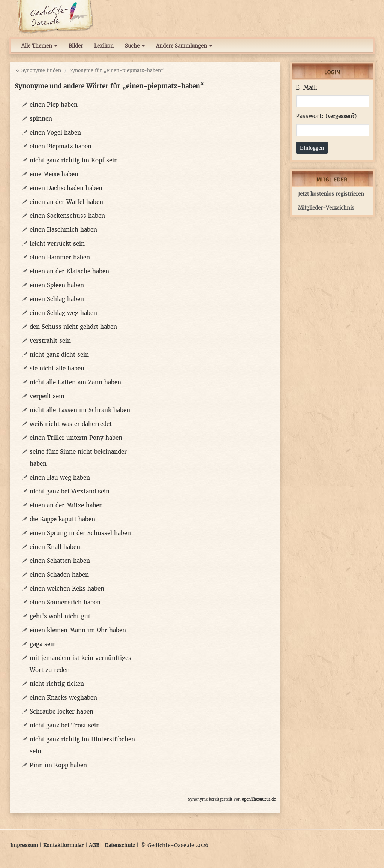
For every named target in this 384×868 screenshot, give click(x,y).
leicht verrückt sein (57, 244)
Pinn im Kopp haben (58, 765)
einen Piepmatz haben (61, 146)
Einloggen (312, 148)
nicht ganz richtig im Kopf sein (74, 160)
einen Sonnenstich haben (65, 602)
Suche (135, 46)
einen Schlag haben (57, 299)
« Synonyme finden (38, 70)
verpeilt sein (47, 396)
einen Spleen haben (57, 285)
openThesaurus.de (259, 799)
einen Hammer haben (60, 257)
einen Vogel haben (55, 133)
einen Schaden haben (59, 575)
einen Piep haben (54, 105)
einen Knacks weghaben (63, 698)
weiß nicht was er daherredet (71, 424)
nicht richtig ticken (57, 684)
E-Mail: (307, 88)
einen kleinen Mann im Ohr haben (78, 630)
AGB (94, 845)
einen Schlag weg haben (63, 313)
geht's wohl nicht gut (60, 616)
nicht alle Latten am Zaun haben (75, 382)
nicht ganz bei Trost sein (65, 725)
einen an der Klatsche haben (69, 271)
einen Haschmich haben (63, 230)
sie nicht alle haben (57, 368)
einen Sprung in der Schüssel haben (80, 533)
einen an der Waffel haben (66, 202)
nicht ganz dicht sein (59, 355)
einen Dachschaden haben (66, 188)
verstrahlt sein (50, 341)
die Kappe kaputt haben (62, 519)
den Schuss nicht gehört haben (73, 327)
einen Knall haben (55, 547)
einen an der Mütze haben (66, 505)
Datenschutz (120, 845)
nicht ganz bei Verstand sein (70, 491)
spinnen (41, 119)
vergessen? (341, 116)
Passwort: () (326, 116)
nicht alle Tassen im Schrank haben (80, 410)
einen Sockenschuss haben (67, 216)
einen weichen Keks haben (67, 588)
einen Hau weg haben (60, 477)
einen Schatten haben (60, 561)
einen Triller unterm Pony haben (76, 438)
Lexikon (104, 46)
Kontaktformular (63, 845)
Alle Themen (39, 46)
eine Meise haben (54, 174)
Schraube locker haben (61, 711)
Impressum (24, 845)
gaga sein (43, 644)
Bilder (76, 46)
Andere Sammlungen (184, 46)
